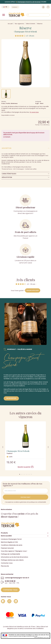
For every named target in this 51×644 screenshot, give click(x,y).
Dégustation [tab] (7, 177)
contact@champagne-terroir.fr (17, 578)
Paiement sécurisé (7, 548)
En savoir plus (34, 112)
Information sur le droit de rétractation (15, 557)
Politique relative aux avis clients (12, 560)
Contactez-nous (7, 563)
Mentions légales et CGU (9, 542)
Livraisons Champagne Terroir (11, 539)
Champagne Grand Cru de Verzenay (29, 2)
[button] (20, 474)
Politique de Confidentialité (10, 554)
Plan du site (5, 566)
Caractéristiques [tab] (9, 174)
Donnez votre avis (33, 290)
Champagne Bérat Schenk (25, 31)
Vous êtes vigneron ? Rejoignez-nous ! (14, 551)
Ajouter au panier (25, 467)
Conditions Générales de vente (12, 545)
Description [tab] (7, 148)
